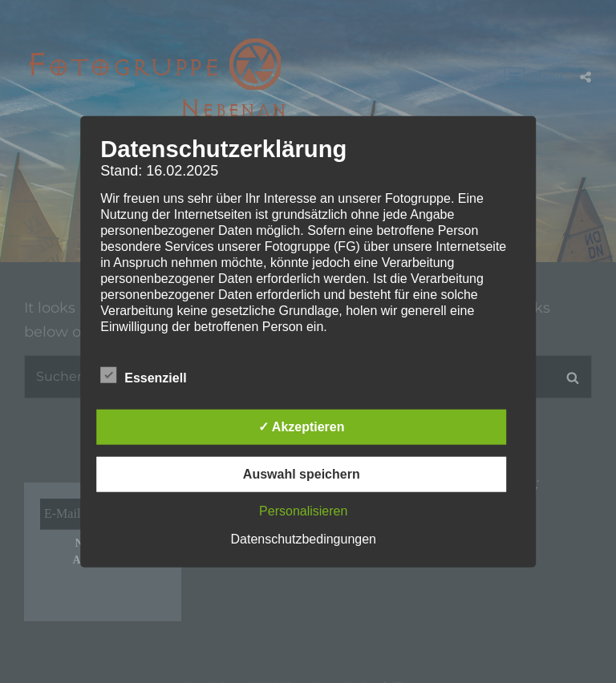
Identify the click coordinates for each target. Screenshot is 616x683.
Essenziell (143, 374)
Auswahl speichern (302, 473)
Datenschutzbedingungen (304, 538)
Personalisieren (303, 510)
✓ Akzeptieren (302, 426)
